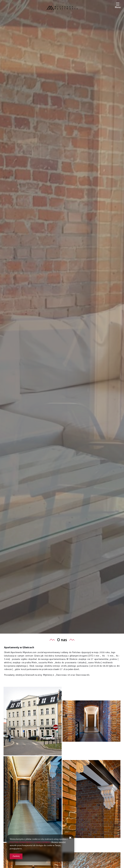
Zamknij (16, 856)
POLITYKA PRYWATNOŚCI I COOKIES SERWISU (30, 842)
